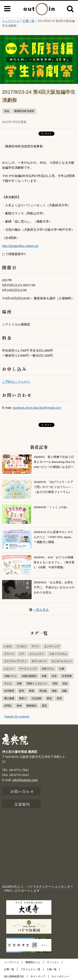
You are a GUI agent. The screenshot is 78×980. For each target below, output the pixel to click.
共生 (54, 676)
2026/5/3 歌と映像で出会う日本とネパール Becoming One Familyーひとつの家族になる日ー (54, 462)
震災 (44, 706)
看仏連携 (9, 698)
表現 (59, 698)
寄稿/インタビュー (37, 684)
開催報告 (32, 706)
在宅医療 (67, 676)
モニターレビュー (62, 661)
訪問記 (8, 706)
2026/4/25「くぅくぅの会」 (52, 507)
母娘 (54, 691)
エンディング (52, 646)
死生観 (43, 691)
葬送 (49, 698)
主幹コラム (48, 669)
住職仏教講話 (29, 676)
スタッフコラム (58, 654)
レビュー (9, 669)
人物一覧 (52, 969)
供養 (44, 676)
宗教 (19, 684)
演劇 (64, 691)
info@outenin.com (25, 780)
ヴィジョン (53, 962)
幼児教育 (9, 691)
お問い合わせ (22, 791)
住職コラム (10, 676)
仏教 (62, 669)
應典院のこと (33, 962)
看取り (23, 698)
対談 (65, 684)
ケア (22, 654)
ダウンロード (39, 661)
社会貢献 (37, 698)
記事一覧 (29, 21)
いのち (8, 646)
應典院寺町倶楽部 (24, 111)
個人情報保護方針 (14, 976)
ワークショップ (28, 669)
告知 (7, 111)
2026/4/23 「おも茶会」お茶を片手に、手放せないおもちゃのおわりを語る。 (54, 587)
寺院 (55, 684)
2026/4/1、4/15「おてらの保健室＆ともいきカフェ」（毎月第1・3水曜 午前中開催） (54, 562)
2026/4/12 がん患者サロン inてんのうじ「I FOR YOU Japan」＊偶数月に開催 (54, 537)
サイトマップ (38, 976)
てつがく (22, 646)
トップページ (11, 21)
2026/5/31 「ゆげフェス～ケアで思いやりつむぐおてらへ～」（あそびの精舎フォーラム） (54, 487)
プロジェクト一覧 (30, 969)
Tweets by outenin (17, 716)
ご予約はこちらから (16, 382)
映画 (32, 691)
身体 (19, 706)
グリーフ (9, 654)
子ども (8, 684)
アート (35, 646)
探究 (22, 691)
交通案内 (22, 804)
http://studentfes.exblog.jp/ (20, 246)
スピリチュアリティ (15, 661)
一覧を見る (39, 610)
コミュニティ (37, 654)
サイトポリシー (60, 976)
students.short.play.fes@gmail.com (37, 408)
